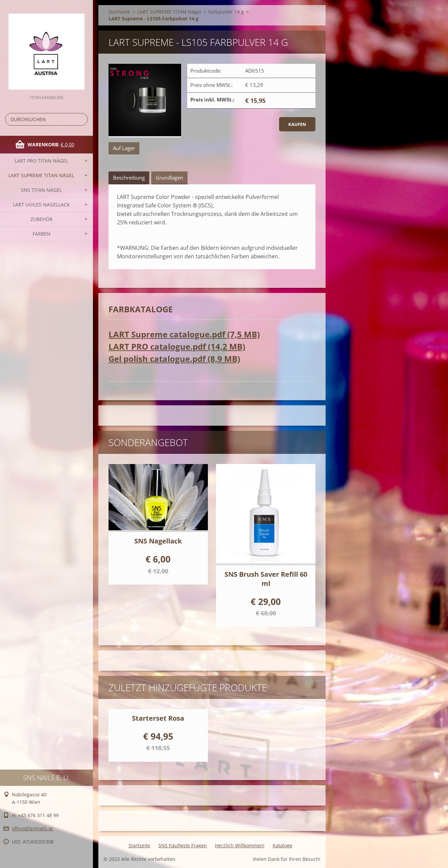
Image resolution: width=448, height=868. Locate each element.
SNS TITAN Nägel (41, 190)
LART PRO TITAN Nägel (41, 161)
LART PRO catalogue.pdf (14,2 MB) (177, 346)
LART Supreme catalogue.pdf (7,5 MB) (184, 334)
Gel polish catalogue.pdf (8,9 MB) (174, 359)
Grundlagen (169, 178)
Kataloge (283, 845)
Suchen (81, 119)
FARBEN (42, 234)
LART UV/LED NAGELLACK (41, 205)
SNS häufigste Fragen (183, 845)
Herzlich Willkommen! (240, 845)
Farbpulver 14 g (226, 12)
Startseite (119, 12)
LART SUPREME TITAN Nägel (41, 175)
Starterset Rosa (158, 718)
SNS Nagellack (158, 541)
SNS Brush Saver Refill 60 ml (266, 579)
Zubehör (42, 219)
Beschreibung (129, 178)
